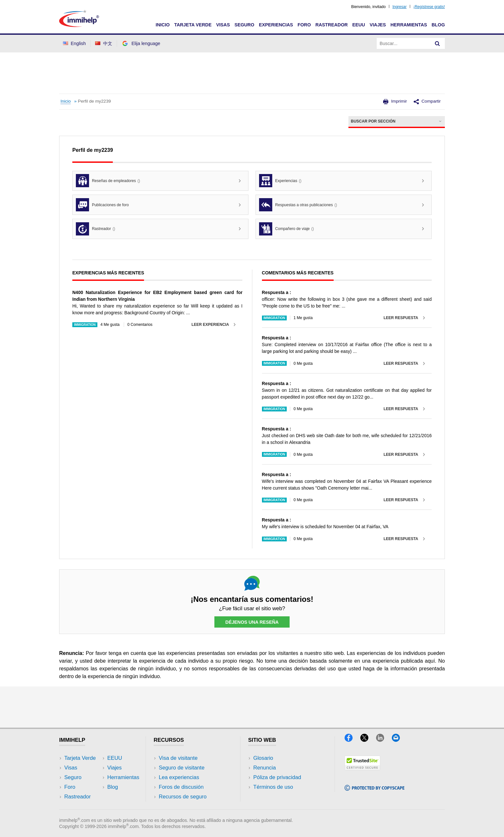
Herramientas (409, 25)
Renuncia (265, 768)
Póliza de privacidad (277, 777)
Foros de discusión (181, 787)
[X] (368, 740)
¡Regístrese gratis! (429, 7)
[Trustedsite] (362, 768)
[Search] (437, 43)
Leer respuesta (401, 318)
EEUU (359, 25)
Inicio (163, 25)
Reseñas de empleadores (108, 181)
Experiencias (276, 25)
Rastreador (332, 25)
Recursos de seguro (183, 797)
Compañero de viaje (286, 229)
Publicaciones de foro (102, 205)
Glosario (263, 758)
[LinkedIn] (384, 740)
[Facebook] (352, 740)
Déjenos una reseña (252, 622)
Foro (304, 25)
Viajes (378, 25)
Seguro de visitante (182, 768)
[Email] (399, 740)
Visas (223, 25)
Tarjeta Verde (193, 25)
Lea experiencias (179, 777)
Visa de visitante (178, 758)
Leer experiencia (210, 325)
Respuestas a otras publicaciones (298, 205)
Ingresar (400, 7)
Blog (438, 25)
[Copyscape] (374, 789)
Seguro (244, 25)
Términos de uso (273, 787)
